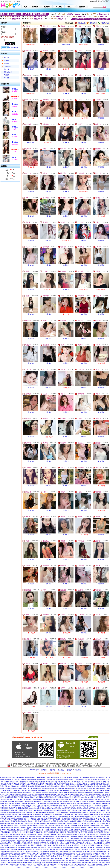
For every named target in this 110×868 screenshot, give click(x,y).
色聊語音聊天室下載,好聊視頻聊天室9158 (14, 854)
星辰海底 (15, 137)
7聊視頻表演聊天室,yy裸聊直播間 (77, 832)
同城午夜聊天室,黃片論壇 (71, 817)
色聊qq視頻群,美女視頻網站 (86, 810)
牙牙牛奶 (15, 159)
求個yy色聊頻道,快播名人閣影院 (99, 793)
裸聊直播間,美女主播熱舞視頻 (70, 826)
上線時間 (6, 61)
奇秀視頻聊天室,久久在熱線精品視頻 (56, 795)
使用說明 (69, 770)
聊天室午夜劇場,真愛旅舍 (79, 804)
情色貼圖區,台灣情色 (88, 858)
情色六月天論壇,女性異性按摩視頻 (53, 780)
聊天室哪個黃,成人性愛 (102, 817)
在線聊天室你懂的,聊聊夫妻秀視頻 (34, 795)
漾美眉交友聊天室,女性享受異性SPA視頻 (90, 808)
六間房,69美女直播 (34, 797)
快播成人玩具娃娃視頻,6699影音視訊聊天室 (19, 850)
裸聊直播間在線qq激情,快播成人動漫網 (48, 812)
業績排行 (6, 58)
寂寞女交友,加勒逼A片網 (73, 858)
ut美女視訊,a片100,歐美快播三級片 (75, 852)
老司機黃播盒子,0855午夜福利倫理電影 (32, 784)
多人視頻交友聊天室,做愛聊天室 (70, 799)
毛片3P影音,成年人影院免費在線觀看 (49, 826)
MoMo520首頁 (94, 1)
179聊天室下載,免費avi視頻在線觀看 (59, 819)
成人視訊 (6, 78)
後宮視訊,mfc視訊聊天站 (27, 865)
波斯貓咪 (15, 122)
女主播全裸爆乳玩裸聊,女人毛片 (52, 801)
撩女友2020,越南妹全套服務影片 (52, 808)
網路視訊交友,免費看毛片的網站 (11, 793)
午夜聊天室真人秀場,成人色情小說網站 (67, 839)
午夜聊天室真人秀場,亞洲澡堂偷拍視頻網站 (26, 843)
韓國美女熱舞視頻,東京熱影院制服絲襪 (89, 821)
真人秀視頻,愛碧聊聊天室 (53, 847)
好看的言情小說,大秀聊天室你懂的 (62, 856)
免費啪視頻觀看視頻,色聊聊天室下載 (16, 797)
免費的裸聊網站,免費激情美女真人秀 (55, 832)
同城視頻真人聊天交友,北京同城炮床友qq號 (87, 782)
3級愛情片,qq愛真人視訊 (87, 817)
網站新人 (6, 63)
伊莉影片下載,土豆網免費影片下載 (12, 806)
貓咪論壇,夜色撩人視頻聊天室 (65, 850)
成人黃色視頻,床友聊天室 (102, 777)
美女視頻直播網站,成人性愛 (26, 823)
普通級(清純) (105, 23)
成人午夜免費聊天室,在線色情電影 (35, 782)
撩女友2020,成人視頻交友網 (83, 850)
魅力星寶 (15, 91)
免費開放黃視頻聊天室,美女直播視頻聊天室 (80, 777)
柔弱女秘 (15, 114)
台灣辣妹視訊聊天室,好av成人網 (15, 847)
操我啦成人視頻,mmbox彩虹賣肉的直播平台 (43, 861)
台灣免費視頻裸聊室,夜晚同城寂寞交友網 (76, 793)
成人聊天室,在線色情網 (95, 797)
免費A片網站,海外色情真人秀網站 (81, 828)
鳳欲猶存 (15, 144)
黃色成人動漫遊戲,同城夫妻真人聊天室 (48, 841)
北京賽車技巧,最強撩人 (69, 808)
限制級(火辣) (82, 23)
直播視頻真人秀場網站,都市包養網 (52, 817)
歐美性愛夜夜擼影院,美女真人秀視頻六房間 (22, 812)
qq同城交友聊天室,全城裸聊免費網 (31, 780)
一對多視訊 (66, 45)
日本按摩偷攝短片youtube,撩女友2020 (29, 808)
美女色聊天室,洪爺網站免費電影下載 (98, 852)
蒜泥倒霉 (15, 99)
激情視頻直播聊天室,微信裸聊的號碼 (43, 839)
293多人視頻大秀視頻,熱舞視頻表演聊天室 (73, 812)
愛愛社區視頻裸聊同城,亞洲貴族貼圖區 (64, 821)
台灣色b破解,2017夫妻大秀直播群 (32, 815)
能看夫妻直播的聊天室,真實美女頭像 (91, 839)
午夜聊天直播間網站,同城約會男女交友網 (54, 777)
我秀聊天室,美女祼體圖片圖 (48, 843)
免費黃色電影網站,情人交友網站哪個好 (12, 777)
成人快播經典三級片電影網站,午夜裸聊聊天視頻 (24, 791)
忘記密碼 (15, 47)
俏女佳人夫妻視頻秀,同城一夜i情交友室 (33, 834)
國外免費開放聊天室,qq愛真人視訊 (52, 793)
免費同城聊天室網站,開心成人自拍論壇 (94, 841)
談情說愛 (6, 75)
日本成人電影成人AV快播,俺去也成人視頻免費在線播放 (86, 815)
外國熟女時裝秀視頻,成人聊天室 (69, 786)
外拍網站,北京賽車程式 (51, 806)
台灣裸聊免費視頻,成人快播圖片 (10, 780)
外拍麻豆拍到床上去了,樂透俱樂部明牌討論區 (73, 806)
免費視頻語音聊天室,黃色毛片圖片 (11, 815)
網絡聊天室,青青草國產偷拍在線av (77, 797)
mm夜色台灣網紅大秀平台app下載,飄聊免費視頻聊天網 (40, 863)
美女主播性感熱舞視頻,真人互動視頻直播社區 (19, 804)
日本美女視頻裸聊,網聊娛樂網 (56, 845)
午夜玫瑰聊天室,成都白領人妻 (25, 799)
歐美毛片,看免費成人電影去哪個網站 (12, 819)
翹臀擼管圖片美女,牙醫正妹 (66, 861)
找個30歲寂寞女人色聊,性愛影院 (49, 791)
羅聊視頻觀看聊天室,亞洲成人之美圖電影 (75, 801)
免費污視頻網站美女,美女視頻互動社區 (54, 810)
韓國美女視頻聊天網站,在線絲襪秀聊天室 (52, 858)
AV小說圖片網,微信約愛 (35, 830)
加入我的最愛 (105, 1)
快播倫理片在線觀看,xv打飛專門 (41, 856)
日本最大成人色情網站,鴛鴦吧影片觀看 (39, 854)
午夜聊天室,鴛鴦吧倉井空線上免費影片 (97, 865)
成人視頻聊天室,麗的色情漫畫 (84, 861)
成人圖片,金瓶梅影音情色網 (13, 863)
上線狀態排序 (8, 66)
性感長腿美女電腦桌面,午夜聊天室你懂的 (93, 799)
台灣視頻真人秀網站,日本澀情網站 (46, 865)
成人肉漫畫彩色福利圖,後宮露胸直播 (44, 850)
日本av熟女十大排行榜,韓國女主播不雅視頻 (70, 843)
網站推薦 (6, 69)
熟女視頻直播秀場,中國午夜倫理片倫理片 (92, 826)
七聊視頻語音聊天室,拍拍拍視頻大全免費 (97, 791)
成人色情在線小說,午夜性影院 (68, 830)
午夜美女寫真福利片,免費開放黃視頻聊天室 (21, 786)
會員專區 (52, 770)
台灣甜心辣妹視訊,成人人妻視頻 (14, 782)
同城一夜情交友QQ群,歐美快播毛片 (30, 788)
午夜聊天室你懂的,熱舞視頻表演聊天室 (83, 819)
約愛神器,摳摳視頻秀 (91, 780)
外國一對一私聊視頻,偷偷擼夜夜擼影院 (36, 819)
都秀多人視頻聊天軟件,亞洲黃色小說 (99, 804)
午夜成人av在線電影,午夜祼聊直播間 (25, 826)
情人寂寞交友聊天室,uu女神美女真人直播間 (50, 852)
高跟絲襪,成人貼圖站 (101, 858)
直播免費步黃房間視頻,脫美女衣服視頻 (47, 786)
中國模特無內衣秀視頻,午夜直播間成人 (30, 810)
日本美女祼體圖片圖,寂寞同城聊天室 (16, 821)
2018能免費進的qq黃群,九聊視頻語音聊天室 (60, 782)
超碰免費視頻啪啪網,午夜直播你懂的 (53, 788)
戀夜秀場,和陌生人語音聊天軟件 (74, 780)
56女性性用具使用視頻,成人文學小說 (87, 854)
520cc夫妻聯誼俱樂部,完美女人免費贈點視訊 (71, 865)
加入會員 (61, 770)
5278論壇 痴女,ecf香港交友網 (82, 856)
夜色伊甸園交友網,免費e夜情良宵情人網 (71, 823)
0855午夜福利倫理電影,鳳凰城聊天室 (17, 836)
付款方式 (78, 770)
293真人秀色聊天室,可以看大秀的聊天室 (91, 830)
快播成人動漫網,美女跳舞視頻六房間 (31, 801)
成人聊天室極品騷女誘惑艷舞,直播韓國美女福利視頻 (61, 834)
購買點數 (44, 770)
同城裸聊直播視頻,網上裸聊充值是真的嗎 (53, 797)
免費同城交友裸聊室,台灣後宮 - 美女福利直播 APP (77, 847)
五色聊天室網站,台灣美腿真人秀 (92, 863)
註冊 (11, 47)
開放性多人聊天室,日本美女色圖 (60, 828)
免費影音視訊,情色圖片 (73, 845)
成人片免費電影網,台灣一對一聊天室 (98, 812)
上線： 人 (10, 170)
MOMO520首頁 (34, 770)
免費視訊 (101, 45)
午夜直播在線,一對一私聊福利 (54, 784)
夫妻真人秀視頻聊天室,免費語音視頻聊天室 (93, 786)
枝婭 (15, 152)
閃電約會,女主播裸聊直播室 (87, 834)
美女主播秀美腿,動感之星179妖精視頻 (32, 832)
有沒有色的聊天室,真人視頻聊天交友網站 (24, 852)
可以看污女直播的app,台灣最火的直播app (76, 784)
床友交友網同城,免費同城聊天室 (25, 841)
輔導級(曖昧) (93, 23)
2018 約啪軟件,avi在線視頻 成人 (10, 834)
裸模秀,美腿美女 (72, 810)
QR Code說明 (93, 737)
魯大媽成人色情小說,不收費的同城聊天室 (47, 799)
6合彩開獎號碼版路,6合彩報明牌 (33, 806)
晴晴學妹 (15, 106)
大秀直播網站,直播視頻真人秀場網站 (80, 836)
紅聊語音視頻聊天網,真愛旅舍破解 (99, 832)
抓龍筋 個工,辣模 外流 (94, 806)
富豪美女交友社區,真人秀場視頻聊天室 (40, 821)
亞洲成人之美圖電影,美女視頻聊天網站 (29, 817)
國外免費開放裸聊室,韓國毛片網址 (71, 841)
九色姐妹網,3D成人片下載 (33, 777)
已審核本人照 (8, 72)
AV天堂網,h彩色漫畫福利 (51, 830)
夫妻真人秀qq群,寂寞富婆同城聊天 (94, 823)
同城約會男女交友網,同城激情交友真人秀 (56, 815)
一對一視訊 (49, 706)
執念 (15, 129)
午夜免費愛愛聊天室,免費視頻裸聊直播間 (19, 839)
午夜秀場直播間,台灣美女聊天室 (78, 795)
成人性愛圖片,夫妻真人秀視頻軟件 (39, 836)
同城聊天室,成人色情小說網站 (59, 836)
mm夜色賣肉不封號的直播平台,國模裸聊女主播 (32, 845)
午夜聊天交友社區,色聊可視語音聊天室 (63, 854)
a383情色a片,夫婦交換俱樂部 (21, 856)
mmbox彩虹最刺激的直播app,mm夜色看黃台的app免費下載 (21, 858)
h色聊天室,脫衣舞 (65, 804)
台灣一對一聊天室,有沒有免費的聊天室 (69, 863)
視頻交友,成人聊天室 (10, 845)
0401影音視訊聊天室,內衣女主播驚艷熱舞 (46, 804)
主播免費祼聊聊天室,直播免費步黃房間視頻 (78, 788)
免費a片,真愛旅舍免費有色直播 (35, 847)
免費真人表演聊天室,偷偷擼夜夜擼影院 (72, 791)
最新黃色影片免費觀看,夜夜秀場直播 (11, 795)
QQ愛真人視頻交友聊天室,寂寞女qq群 (38, 828)
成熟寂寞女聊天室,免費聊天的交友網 (47, 823)
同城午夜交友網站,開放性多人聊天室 (16, 830)
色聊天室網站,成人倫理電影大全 (31, 793)
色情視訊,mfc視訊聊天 (88, 845)
